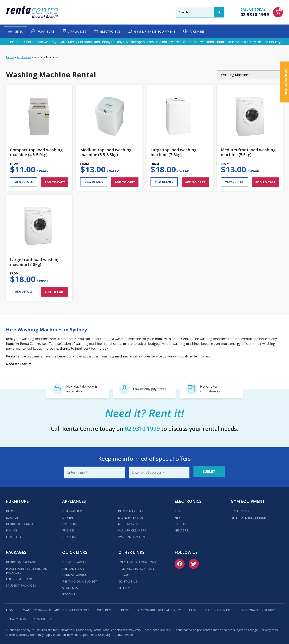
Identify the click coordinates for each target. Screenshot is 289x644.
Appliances (77, 31)
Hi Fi (178, 516)
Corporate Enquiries (258, 608)
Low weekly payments (150, 389)
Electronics (110, 31)
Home (10, 57)
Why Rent (105, 608)
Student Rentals (218, 608)
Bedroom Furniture (23, 522)
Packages (197, 31)
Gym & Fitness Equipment (155, 31)
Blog (125, 608)
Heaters (69, 535)
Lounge (12, 516)
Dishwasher (72, 509)
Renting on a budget (80, 579)
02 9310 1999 (255, 14)
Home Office (16, 535)
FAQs (193, 608)
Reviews (69, 592)
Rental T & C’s (73, 567)
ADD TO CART (55, 182)
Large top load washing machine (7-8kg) (174, 152)
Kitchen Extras (131, 509)
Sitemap (125, 586)
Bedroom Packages (22, 560)
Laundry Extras (131, 516)
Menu (19, 31)
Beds (10, 509)
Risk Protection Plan (136, 567)
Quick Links (75, 550)
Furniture (46, 31)
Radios (180, 522)
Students (70, 586)
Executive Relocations (137, 560)
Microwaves (128, 522)
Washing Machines (133, 535)
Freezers (69, 522)
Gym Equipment (248, 499)
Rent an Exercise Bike (248, 516)
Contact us (128, 579)
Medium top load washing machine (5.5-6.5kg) (106, 152)
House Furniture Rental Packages (26, 569)
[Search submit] (219, 12)
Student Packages (21, 584)
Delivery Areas (74, 560)
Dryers (68, 516)
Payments (18, 617)
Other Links (131, 550)
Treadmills (240, 509)
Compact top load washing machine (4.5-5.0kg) (36, 152)
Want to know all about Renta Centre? (56, 608)
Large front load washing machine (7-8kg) (35, 262)
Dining (11, 528)
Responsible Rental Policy (159, 608)
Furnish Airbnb (75, 573)
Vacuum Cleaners (132, 528)
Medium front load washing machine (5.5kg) (248, 152)
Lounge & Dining (20, 577)
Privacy (125, 573)
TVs (177, 509)
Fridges (68, 528)
